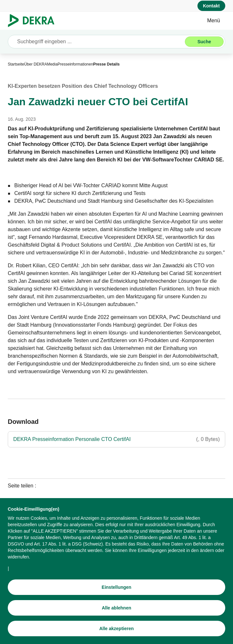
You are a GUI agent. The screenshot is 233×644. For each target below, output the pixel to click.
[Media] (52, 64)
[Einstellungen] (117, 588)
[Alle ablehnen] (117, 609)
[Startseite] (16, 64)
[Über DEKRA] (36, 64)
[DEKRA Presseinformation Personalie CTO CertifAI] (117, 439)
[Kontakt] (211, 6)
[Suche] (204, 42)
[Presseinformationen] (75, 64)
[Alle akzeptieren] (117, 629)
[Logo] (34, 21)
